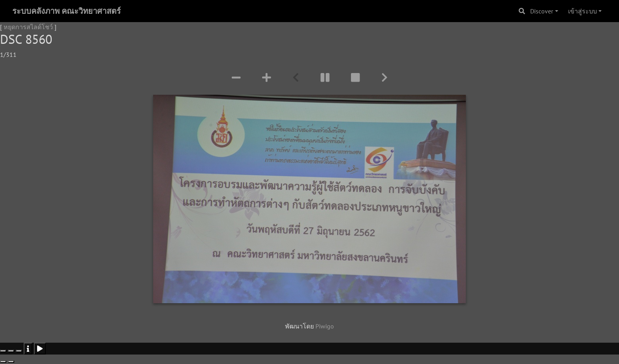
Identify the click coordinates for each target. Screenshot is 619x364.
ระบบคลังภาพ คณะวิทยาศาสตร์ (67, 11)
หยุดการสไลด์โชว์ (28, 27)
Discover (542, 11)
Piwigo (325, 326)
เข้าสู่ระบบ (582, 11)
